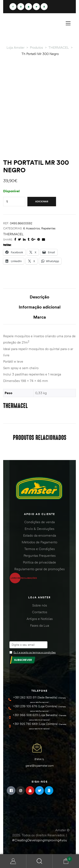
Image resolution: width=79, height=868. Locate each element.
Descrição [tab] (39, 297)
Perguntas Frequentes (40, 556)
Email (40, 759)
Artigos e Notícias (40, 619)
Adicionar (42, 201)
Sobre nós (40, 605)
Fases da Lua (40, 625)
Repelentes (48, 228)
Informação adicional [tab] (40, 307)
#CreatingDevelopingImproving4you (39, 840)
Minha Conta (13, 861)
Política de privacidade (39, 562)
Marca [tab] (40, 317)
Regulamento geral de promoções (39, 569)
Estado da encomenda (40, 535)
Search (39, 861)
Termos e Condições (39, 549)
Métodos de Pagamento (39, 542)
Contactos (40, 612)
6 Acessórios (31, 228)
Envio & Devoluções (39, 529)
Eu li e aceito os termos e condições (35, 652)
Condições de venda (39, 522)
